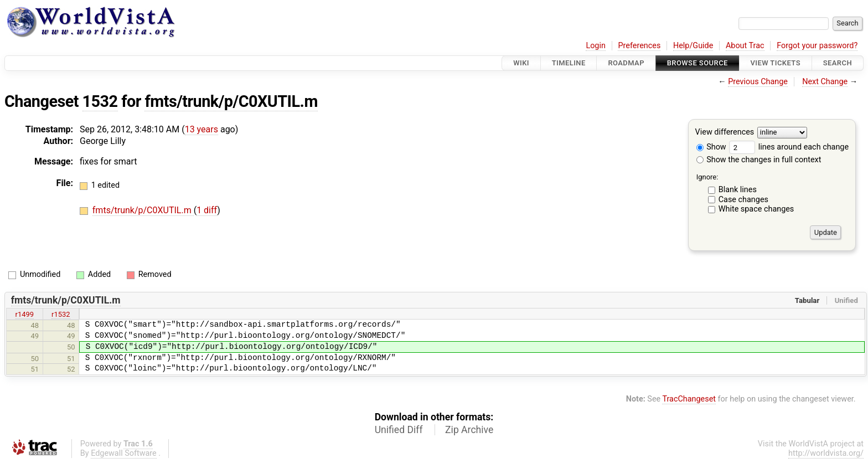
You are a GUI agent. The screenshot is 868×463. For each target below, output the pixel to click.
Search (838, 63)
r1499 (25, 314)
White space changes (756, 209)
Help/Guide (693, 46)
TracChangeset (689, 399)
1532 (100, 101)
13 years (201, 129)
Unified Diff (399, 430)
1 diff (207, 210)
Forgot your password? (817, 46)
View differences (725, 133)
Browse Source (697, 63)
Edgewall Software (124, 453)
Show (711, 147)
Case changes (743, 200)
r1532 (61, 314)
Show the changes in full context (759, 160)
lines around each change (789, 147)
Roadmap (626, 63)
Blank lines (738, 190)
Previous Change (758, 82)
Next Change (825, 82)
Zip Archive (469, 430)
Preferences (639, 46)
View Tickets (776, 63)
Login (596, 46)
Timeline (569, 63)
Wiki (521, 63)
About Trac (745, 46)
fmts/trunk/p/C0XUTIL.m (231, 101)
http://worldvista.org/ (826, 453)
